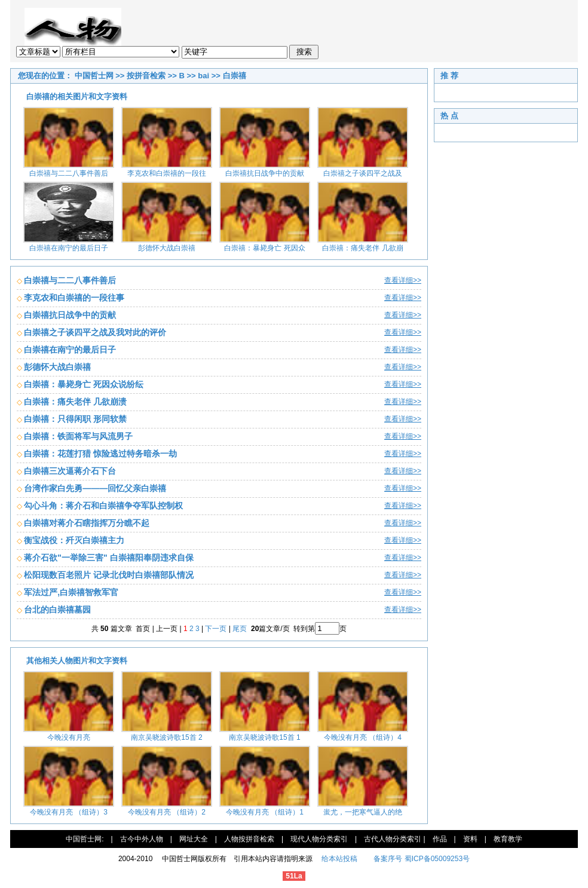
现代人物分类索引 (319, 839)
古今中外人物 (142, 839)
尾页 (241, 629)
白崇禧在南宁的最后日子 (69, 248)
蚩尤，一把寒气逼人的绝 (363, 812)
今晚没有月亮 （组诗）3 (69, 812)
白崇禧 (235, 76)
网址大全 (194, 839)
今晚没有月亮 (69, 737)
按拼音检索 (146, 76)
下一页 (216, 629)
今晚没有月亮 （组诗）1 (265, 812)
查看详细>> (403, 280)
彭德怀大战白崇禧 (167, 248)
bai (203, 76)
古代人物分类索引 (393, 839)
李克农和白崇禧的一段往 (167, 173)
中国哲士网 (94, 76)
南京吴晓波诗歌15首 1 (264, 737)
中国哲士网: (85, 839)
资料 (470, 839)
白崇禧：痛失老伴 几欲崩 (362, 248)
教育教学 (508, 839)
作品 (440, 839)
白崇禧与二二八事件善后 (69, 173)
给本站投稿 (339, 859)
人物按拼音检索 (249, 839)
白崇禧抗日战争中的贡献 (265, 173)
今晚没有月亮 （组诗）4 (363, 737)
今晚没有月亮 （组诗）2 (167, 812)
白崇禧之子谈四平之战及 (363, 173)
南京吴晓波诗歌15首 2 (166, 737)
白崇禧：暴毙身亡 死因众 (264, 248)
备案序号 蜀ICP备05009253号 (422, 859)
